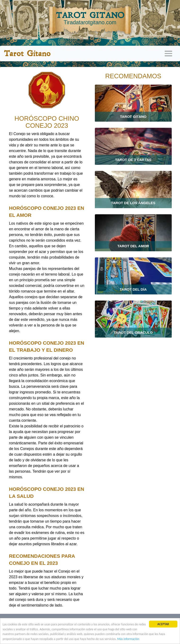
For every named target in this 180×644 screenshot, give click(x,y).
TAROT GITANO (90, 18)
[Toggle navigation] (168, 54)
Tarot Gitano (27, 54)
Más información (128, 639)
